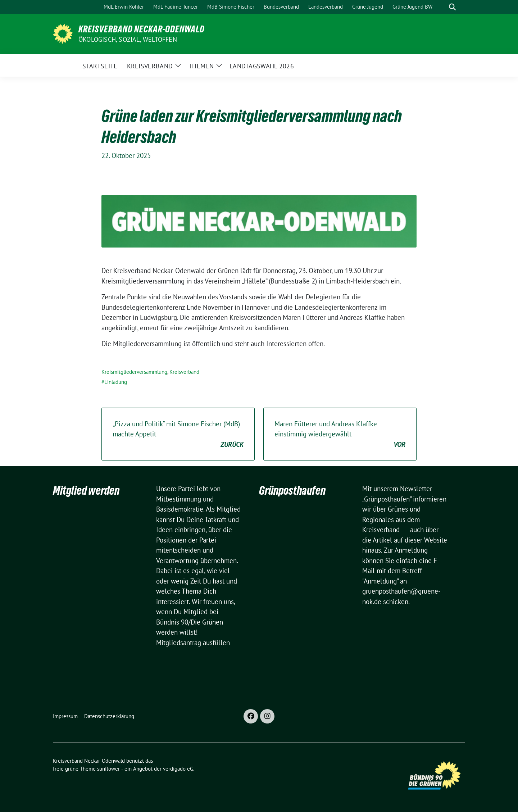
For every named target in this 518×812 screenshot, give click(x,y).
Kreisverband (184, 372)
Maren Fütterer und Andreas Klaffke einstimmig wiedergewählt (340, 435)
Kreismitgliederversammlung (134, 372)
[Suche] (442, 7)
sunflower (108, 769)
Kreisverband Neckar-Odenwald (142, 29)
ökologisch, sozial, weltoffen (128, 39)
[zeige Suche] (452, 7)
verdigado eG (178, 769)
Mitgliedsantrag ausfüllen (193, 643)
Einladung (116, 382)
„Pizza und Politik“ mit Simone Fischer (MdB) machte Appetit (178, 435)
